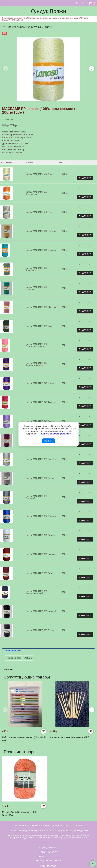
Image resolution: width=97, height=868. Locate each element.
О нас (18, 826)
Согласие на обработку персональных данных (65, 831)
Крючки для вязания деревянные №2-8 (69, 737)
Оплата (78, 826)
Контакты (68, 826)
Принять (49, 441)
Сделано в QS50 (48, 866)
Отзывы (26, 826)
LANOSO (48, 27)
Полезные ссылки (41, 826)
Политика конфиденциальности (25, 831)
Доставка (57, 826)
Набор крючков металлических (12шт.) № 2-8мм (24, 739)
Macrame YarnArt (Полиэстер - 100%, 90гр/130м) (20, 814)
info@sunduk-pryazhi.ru (50, 860)
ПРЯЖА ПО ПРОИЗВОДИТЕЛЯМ (25, 27)
